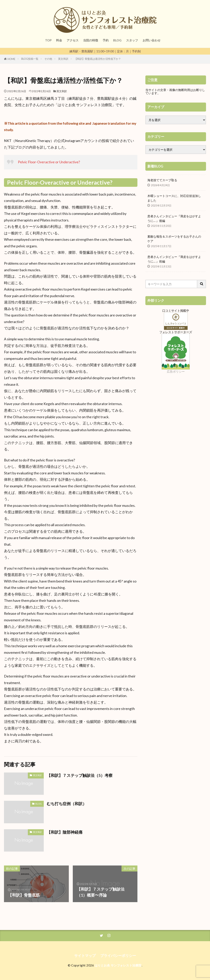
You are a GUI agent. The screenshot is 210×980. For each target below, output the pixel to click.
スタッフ (132, 40)
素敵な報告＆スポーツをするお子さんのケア (174, 239)
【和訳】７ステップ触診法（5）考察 (80, 775)
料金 (59, 40)
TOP (48, 40)
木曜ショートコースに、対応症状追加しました (174, 198)
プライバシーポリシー (118, 956)
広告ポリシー (176, 371)
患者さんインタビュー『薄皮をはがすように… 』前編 (174, 259)
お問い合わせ (152, 40)
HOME (11, 59)
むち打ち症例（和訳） (67, 804)
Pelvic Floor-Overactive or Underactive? (49, 162)
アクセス (73, 40)
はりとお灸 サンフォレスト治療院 (118, 965)
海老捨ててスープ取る (162, 180)
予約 (106, 40)
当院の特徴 (91, 40)
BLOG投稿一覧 (30, 59)
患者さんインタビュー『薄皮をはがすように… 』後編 (174, 218)
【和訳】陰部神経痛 (65, 832)
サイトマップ (85, 956)
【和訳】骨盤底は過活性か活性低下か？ (98, 59)
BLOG (117, 40)
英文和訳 (63, 59)
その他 (48, 59)
